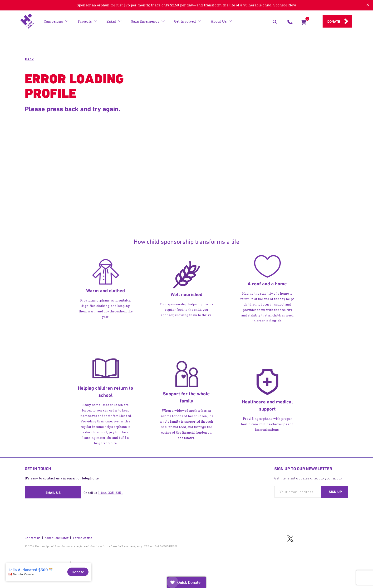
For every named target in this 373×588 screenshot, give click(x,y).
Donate (334, 22)
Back (29, 59)
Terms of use (82, 536)
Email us (53, 493)
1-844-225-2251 (110, 493)
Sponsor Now (285, 5)
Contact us (33, 536)
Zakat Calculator (56, 536)
